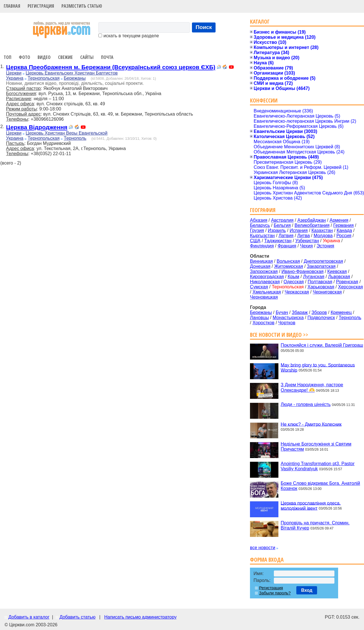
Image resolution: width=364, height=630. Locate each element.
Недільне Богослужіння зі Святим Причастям (316, 447)
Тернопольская (44, 78)
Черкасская (297, 292)
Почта (107, 57)
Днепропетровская (323, 261)
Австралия (282, 220)
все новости (263, 548)
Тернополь (75, 138)
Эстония (325, 246)
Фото (24, 57)
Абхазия (259, 220)
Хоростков (263, 323)
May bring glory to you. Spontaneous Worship (318, 367)
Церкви (14, 73)
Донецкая (260, 266)
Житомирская (289, 266)
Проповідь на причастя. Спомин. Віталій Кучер (315, 525)
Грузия (257, 230)
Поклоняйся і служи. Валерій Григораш (322, 345)
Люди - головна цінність (306, 404)
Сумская (259, 287)
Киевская (337, 271)
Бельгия (282, 225)
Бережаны (75, 78)
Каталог (260, 21)
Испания (299, 230)
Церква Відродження (37, 127)
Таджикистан (278, 241)
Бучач (282, 312)
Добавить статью (77, 617)
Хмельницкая (267, 292)
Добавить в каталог (29, 617)
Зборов (319, 312)
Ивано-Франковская (303, 271)
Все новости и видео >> (279, 335)
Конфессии (264, 100)
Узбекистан (307, 241)
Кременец (341, 312)
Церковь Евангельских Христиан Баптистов (72, 73)
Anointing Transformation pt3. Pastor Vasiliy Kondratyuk (318, 466)
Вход (307, 590)
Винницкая (261, 261)
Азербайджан (312, 220)
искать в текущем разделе (129, 36)
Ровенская (347, 282)
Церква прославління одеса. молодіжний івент (311, 505)
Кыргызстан (262, 236)
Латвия (286, 236)
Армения (339, 220)
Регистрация (41, 6)
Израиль (277, 230)
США (255, 241)
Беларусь (260, 225)
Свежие (65, 57)
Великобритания (312, 225)
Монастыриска (288, 318)
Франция (287, 246)
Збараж (300, 312)
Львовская (339, 277)
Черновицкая (264, 297)
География (263, 210)
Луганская (314, 277)
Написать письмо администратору (140, 617)
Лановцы (259, 318)
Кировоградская (267, 277)
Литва (303, 236)
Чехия (306, 246)
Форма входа (267, 560)
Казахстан (322, 230)
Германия (344, 225)
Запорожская (264, 271)
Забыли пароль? (275, 593)
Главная (12, 6)
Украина (15, 78)
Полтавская (320, 282)
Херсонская (350, 287)
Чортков (287, 323)
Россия (344, 236)
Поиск (204, 27)
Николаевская (265, 282)
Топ (8, 57)
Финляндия (262, 246)
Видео (44, 57)
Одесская (294, 282)
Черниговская (327, 292)
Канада (344, 230)
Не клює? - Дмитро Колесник (311, 424)
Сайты (87, 57)
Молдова (323, 236)
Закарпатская (321, 266)
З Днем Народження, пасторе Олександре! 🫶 (312, 387)
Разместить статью (82, 6)
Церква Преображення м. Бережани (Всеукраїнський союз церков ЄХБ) (111, 67)
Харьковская (321, 287)
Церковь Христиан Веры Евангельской (67, 133)
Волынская (288, 261)
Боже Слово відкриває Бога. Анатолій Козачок (320, 486)
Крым (294, 277)
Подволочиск (321, 318)
